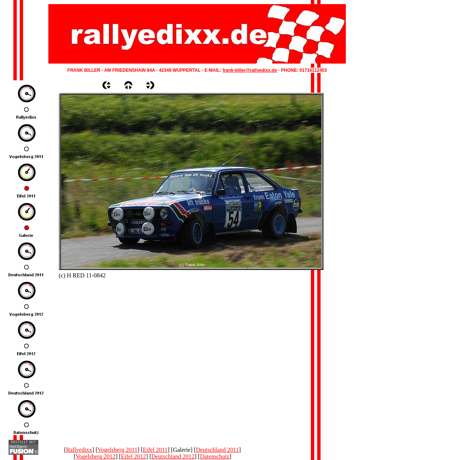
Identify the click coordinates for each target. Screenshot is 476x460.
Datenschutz (215, 456)
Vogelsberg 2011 (118, 450)
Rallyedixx (79, 450)
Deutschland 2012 (173, 456)
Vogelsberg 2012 (95, 456)
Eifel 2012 (133, 456)
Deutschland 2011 (217, 450)
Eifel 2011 (155, 450)
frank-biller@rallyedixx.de (250, 70)
